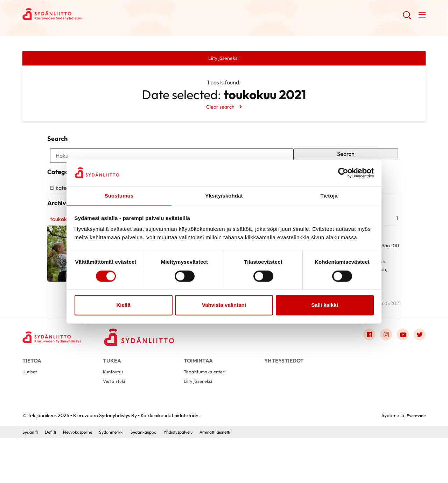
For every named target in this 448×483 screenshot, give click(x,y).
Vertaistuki (115, 425)
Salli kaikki (325, 306)
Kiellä (123, 306)
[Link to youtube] (400, 373)
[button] (405, 18)
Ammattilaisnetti (239, 477)
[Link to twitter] (419, 373)
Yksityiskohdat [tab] (224, 196)
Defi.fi (53, 477)
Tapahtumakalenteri (208, 414)
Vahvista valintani (224, 306)
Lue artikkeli (157, 338)
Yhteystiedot (284, 398)
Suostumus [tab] (119, 196)
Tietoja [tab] (329, 196)
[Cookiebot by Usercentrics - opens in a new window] (343, 172)
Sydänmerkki (123, 477)
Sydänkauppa (159, 477)
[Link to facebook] (362, 373)
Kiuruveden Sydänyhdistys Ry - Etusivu (78, 16)
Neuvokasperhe (84, 477)
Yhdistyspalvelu (198, 477)
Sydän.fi (31, 477)
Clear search (220, 108)
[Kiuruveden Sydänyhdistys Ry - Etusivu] (57, 375)
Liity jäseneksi (199, 425)
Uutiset (31, 414)
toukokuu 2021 (65, 257)
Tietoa (32, 398)
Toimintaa (198, 398)
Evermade (414, 461)
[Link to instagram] (381, 373)
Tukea (112, 398)
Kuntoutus (115, 414)
